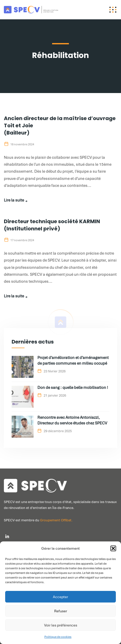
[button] (113, 548)
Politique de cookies (58, 637)
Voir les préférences (61, 625)
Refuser (61, 611)
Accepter (60, 597)
